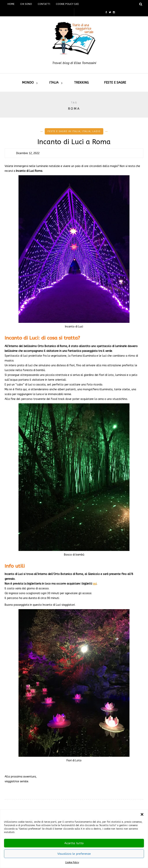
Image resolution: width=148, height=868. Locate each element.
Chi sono (26, 4)
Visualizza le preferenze (74, 854)
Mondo (28, 83)
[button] (142, 814)
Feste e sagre (115, 83)
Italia (54, 83)
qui (95, 584)
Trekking (81, 83)
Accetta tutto (74, 843)
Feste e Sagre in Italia (64, 131)
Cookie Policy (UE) (67, 4)
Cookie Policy (72, 862)
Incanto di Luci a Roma (74, 142)
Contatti (44, 4)
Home (11, 4)
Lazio (96, 131)
